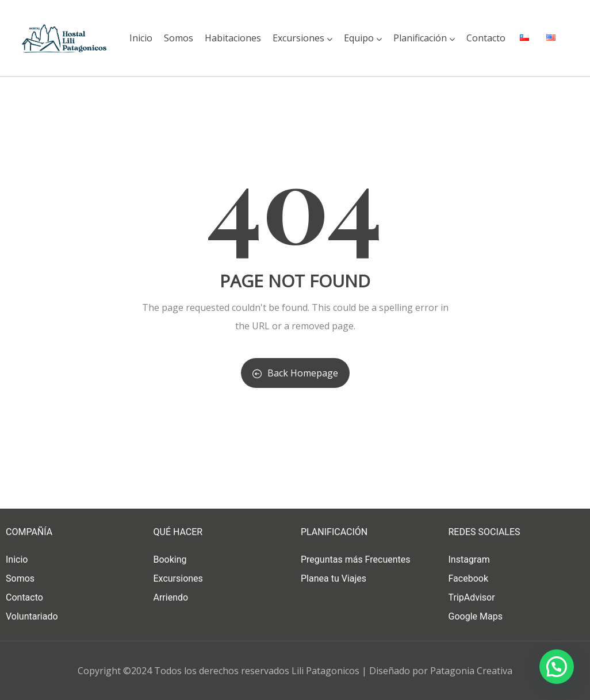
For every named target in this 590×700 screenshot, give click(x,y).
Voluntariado (32, 616)
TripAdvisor (472, 597)
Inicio (141, 38)
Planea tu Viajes (334, 578)
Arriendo (171, 597)
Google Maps (476, 616)
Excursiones (302, 38)
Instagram (469, 559)
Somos (179, 38)
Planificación (424, 38)
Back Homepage (295, 373)
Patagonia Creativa (471, 671)
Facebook (468, 578)
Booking (170, 559)
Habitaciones (233, 38)
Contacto (486, 38)
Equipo (363, 38)
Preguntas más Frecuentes (356, 559)
